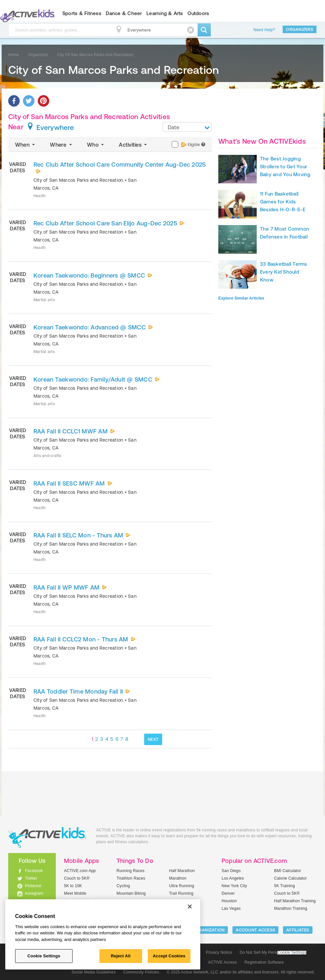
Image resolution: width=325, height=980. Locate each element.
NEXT (153, 739)
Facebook (34, 871)
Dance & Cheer (124, 13)
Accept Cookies (169, 956)
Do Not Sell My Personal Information (273, 952)
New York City (234, 886)
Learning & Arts (165, 13)
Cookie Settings (292, 953)
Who (96, 145)
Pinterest (33, 886)
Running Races (130, 871)
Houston (229, 901)
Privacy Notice (219, 952)
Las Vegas (231, 908)
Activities (133, 145)
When (26, 145)
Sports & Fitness (82, 13)
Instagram (34, 893)
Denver (228, 893)
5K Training (284, 886)
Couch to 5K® (77, 878)
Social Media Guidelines (94, 972)
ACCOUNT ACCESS (255, 930)
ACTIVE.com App (80, 871)
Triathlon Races (131, 878)
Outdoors (198, 13)
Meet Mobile (75, 893)
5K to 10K (73, 886)
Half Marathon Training (295, 901)
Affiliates (298, 930)
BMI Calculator (288, 871)
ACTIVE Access (223, 962)
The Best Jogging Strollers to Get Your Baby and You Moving (285, 167)
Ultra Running (182, 886)
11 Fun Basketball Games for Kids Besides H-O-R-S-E (283, 202)
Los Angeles (233, 878)
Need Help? (264, 30)
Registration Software (264, 962)
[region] (103, 934)
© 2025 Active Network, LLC (193, 972)
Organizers (300, 29)
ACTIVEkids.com (47, 837)
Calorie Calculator (291, 878)
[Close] (190, 907)
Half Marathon (182, 871)
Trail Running (181, 893)
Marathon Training (291, 908)
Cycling (123, 886)
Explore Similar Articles (241, 298)
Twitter (31, 878)
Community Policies (141, 972)
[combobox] (187, 127)
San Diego (231, 871)
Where (62, 145)
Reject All (121, 956)
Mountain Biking (131, 893)
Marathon (178, 878)
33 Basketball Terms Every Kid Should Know (284, 272)
